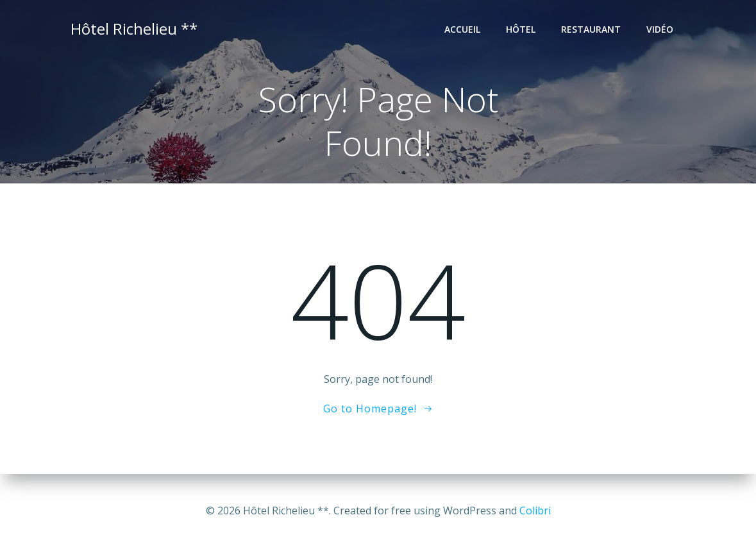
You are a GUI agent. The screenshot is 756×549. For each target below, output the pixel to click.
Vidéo (660, 29)
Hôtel (521, 29)
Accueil (462, 29)
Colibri (535, 511)
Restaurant (591, 29)
